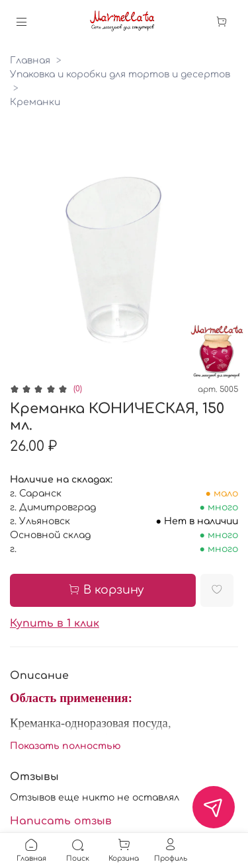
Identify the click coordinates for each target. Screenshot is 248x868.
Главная (30, 60)
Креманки (35, 102)
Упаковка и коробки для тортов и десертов (120, 74)
